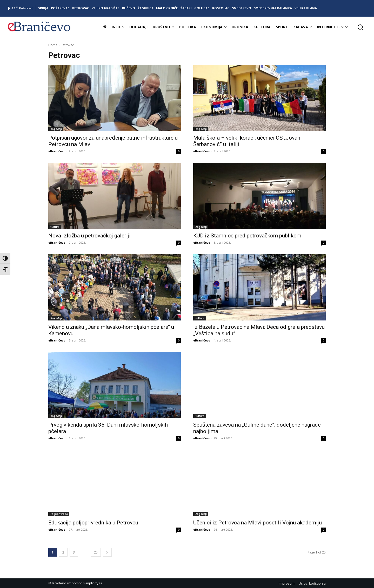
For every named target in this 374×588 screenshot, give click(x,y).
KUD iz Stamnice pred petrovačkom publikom (247, 236)
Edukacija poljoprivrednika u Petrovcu (93, 523)
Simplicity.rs (93, 583)
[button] (360, 27)
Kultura (55, 227)
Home (53, 45)
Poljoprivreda (59, 514)
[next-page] (107, 552)
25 (96, 552)
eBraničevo (57, 151)
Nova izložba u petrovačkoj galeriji (89, 236)
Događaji (56, 129)
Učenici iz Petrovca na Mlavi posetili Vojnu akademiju (258, 523)
